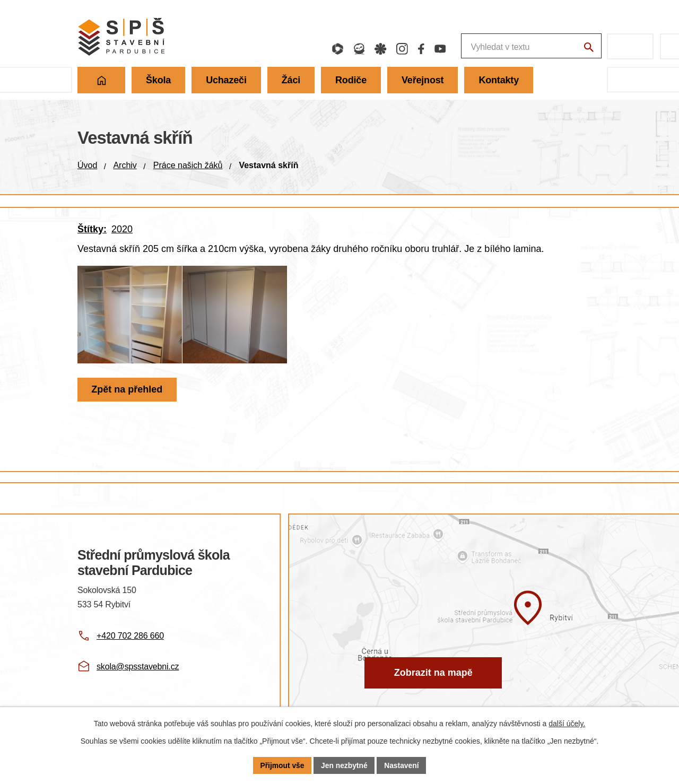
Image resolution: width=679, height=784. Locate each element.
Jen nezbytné (345, 765)
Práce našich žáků (188, 165)
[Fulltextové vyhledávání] (475, 46)
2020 (122, 229)
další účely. (567, 724)
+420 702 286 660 (130, 636)
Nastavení (402, 765)
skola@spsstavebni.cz (138, 667)
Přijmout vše (282, 765)
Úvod (87, 165)
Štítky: (92, 229)
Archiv (125, 165)
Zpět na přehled (127, 398)
